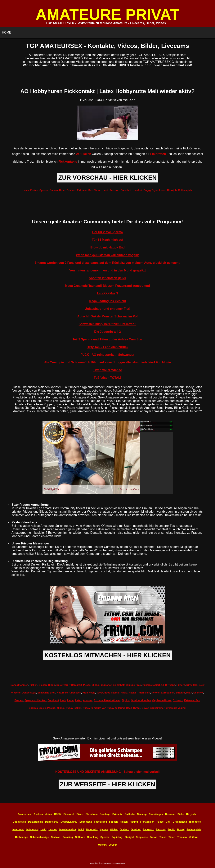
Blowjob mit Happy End (107, 247)
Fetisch (113, 822)
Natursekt (92, 829)
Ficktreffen (158, 154)
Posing (51, 708)
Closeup (142, 814)
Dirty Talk (192, 685)
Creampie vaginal (176, 708)
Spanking (93, 837)
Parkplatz (148, 829)
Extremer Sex (85, 190)
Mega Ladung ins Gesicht (108, 301)
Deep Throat (133, 708)
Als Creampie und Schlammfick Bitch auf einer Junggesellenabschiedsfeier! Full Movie (108, 362)
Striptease (142, 837)
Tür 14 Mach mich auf (108, 240)
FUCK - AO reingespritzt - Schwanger (107, 355)
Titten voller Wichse (107, 370)
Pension (114, 190)
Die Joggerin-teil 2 (107, 332)
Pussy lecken (74, 708)
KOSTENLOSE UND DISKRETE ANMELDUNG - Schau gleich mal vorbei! (107, 772)
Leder (162, 190)
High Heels (89, 693)
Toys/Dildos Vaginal (108, 693)
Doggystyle (19, 822)
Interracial (18, 829)
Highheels (195, 822)
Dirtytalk (191, 814)
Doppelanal (52, 822)
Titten (172, 837)
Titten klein (144, 693)
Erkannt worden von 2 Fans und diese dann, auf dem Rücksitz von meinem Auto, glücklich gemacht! (107, 263)
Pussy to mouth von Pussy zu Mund (104, 708)
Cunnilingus (156, 814)
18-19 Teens (168, 685)
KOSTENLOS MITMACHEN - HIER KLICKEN (108, 655)
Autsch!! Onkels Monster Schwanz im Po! (108, 316)
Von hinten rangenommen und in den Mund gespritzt (108, 270)
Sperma (44, 190)
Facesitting (101, 822)
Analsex (88, 700)
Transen (182, 837)
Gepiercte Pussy (162, 700)
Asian (49, 814)
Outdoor (136, 829)
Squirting (117, 837)
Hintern (181, 685)
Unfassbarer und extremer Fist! (107, 309)
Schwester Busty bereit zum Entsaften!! (107, 324)
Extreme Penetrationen (107, 700)
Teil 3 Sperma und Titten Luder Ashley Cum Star (107, 339)
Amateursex (24, 814)
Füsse (160, 822)
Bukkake (130, 814)
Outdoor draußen (141, 700)
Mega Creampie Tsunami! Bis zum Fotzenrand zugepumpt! (107, 286)
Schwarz (178, 700)
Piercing (161, 829)
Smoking (68, 837)
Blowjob (172, 190)
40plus (61, 708)
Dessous (170, 814)
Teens (163, 837)
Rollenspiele (185, 190)
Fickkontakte (68, 162)
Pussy (87, 685)
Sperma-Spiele (37, 708)
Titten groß (76, 685)
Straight (180, 693)
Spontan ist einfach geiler (107, 278)
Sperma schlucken (35, 700)
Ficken (34, 190)
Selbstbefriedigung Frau (127, 685)
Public (171, 829)
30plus (126, 700)
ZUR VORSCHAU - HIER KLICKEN (108, 178)
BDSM (58, 814)
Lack (106, 190)
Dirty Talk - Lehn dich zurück (108, 347)
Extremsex (86, 822)
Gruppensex (180, 822)
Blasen (54, 190)
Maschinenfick (68, 829)
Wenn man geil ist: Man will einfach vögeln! (108, 255)
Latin (44, 829)
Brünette (117, 814)
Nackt (124, 693)
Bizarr (80, 814)
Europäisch (168, 693)
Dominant (53, 700)
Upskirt (102, 845)
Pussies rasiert (151, 685)
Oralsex (71, 190)
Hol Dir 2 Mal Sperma (107, 232)
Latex (26, 190)
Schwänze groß (46, 693)
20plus (96, 685)
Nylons (156, 693)
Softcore (80, 837)
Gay (168, 822)
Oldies (114, 829)
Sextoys (56, 837)
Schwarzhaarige (40, 837)
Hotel (62, 190)
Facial (132, 693)
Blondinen (92, 814)
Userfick (137, 190)
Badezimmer (157, 708)
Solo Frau (62, 685)
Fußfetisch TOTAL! (107, 378)
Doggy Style (151, 190)
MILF (189, 693)
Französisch (147, 822)
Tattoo (98, 190)
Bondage (105, 814)
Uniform (194, 837)
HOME (7, 32)
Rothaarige (22, 837)
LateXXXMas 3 (107, 293)
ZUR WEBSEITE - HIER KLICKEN (108, 784)
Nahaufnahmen (19, 685)
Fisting (134, 822)
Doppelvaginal (69, 822)
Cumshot (126, 190)
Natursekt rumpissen (69, 693)
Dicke (181, 814)
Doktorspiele (36, 822)
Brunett (19, 700)
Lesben (53, 829)
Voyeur (113, 845)
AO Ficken (84, 154)
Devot (145, 708)
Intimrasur (32, 829)
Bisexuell (69, 814)
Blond (52, 685)
